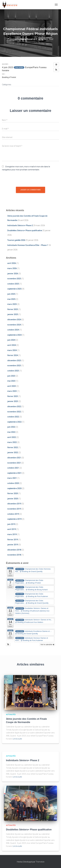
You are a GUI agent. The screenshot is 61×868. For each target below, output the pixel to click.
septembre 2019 (14, 519)
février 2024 (13, 355)
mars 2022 (12, 442)
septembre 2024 (14, 335)
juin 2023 (11, 376)
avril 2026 (12, 263)
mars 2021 (12, 478)
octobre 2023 (13, 371)
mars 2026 (12, 268)
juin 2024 (11, 340)
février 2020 (13, 493)
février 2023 (13, 396)
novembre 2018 (14, 555)
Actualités (11, 715)
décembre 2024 (14, 320)
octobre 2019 (13, 514)
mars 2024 (12, 350)
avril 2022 (12, 437)
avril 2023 (12, 386)
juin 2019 (11, 524)
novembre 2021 (14, 463)
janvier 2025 (13, 314)
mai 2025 (11, 299)
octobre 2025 (13, 284)
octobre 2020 (13, 483)
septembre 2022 (14, 422)
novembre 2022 (14, 412)
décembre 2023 (14, 361)
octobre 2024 (13, 330)
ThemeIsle (40, 862)
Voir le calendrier (47, 645)
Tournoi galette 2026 (16, 240)
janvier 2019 (13, 545)
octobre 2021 (13, 468)
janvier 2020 (13, 499)
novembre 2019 (14, 509)
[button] (56, 70)
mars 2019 (12, 534)
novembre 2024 (14, 325)
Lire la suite (17, 739)
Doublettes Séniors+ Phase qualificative (25, 230)
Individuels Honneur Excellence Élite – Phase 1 (28, 245)
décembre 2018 (14, 550)
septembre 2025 (14, 289)
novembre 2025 (14, 279)
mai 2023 (11, 381)
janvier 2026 (13, 274)
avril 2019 (12, 529)
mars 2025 (12, 304)
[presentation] (22, 180)
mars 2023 (12, 391)
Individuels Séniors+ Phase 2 (20, 225)
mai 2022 (11, 432)
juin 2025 (11, 294)
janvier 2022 (13, 452)
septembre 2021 (14, 473)
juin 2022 (11, 427)
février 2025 (13, 309)
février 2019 (13, 540)
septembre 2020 (14, 488)
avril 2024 (12, 345)
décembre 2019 (14, 504)
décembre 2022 (14, 406)
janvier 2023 (13, 401)
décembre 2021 (14, 458)
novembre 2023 (14, 366)
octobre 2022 (13, 417)
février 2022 (13, 447)
